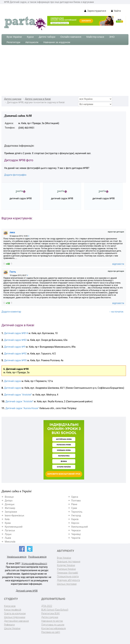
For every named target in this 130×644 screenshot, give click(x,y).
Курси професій (13, 610)
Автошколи (32, 42)
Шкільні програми (67, 584)
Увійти (116, 11)
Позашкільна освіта (68, 576)
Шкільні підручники (15, 617)
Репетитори (13, 42)
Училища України (66, 569)
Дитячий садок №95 (15, 360)
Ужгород (76, 516)
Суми (74, 508)
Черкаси (76, 530)
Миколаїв (10, 542)
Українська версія (17, 557)
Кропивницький (14, 527)
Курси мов (10, 606)
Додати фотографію (15, 175)
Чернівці (76, 534)
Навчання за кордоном (57, 42)
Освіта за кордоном (15, 613)
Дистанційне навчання (16, 621)
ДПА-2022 (47, 606)
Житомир (10, 508)
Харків (75, 519)
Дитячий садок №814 (16, 333)
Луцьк (8, 534)
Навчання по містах (52, 621)
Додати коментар (11, 312)
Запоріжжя (11, 512)
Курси (30, 37)
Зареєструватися (95, 11)
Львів (8, 538)
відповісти (118, 264)
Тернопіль (77, 512)
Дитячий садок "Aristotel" (18, 395)
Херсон (75, 523)
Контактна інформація (53, 628)
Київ (7, 519)
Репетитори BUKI (51, 613)
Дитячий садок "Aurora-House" (22, 408)
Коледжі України (66, 565)
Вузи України (14, 37)
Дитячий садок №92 (15, 354)
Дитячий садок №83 (15, 340)
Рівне (74, 504)
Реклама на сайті (51, 632)
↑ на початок (116, 312)
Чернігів (76, 538)
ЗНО (112, 37)
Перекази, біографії (68, 573)
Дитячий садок (13, 381)
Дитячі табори (47, 37)
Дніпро (9, 501)
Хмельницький (80, 527)
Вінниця (9, 497)
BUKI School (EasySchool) (55, 610)
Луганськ (10, 530)
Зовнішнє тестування (69, 562)
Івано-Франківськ (14, 516)
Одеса (75, 497)
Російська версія (37, 557)
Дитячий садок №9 (15, 347)
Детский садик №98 (27, 591)
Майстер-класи (95, 37)
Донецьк (10, 504)
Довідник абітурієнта (68, 580)
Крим (8, 523)
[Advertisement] (65, 70)
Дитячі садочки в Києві (38, 99)
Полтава (76, 501)
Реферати (9, 625)
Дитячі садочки (13, 99)
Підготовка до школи (53, 625)
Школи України (12, 628)
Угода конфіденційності (34, 564)
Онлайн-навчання (71, 37)
